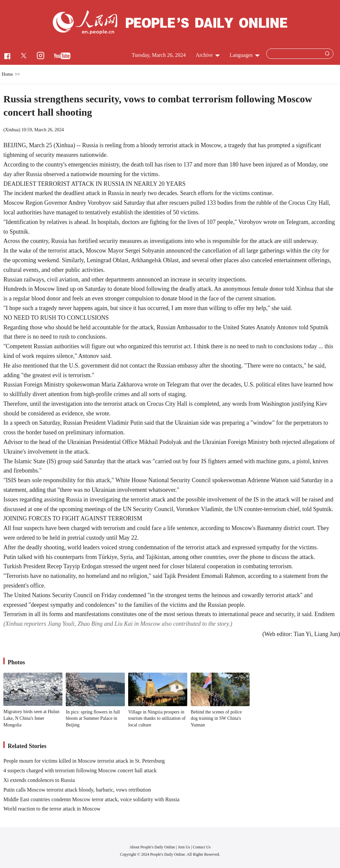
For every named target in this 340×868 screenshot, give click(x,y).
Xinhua (12, 130)
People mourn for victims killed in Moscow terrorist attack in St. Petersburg (84, 761)
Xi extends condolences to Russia (39, 780)
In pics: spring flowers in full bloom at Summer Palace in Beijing (93, 718)
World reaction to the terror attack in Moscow (52, 809)
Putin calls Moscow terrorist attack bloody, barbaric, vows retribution (77, 790)
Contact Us (202, 847)
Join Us (184, 847)
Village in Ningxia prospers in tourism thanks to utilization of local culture (157, 718)
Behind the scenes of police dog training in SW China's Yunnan (216, 718)
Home (7, 74)
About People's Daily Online (152, 847)
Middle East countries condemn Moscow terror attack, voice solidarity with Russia (91, 799)
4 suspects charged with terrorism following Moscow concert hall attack (80, 770)
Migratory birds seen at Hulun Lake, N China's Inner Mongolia (31, 718)
